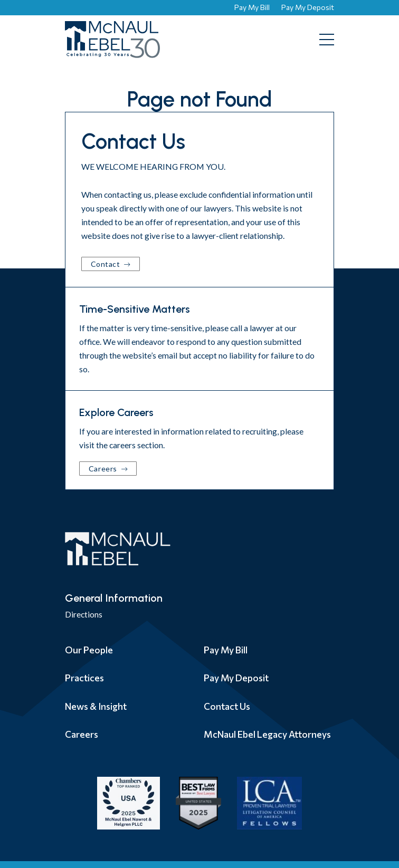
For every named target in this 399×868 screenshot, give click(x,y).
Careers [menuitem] (82, 734)
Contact (106, 264)
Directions (84, 614)
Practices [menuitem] (84, 678)
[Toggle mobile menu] (327, 40)
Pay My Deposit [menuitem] (236, 678)
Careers (104, 469)
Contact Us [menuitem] (227, 706)
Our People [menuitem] (89, 650)
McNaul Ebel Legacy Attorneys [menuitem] (267, 734)
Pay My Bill (252, 7)
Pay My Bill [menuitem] (226, 650)
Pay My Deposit (308, 7)
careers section (136, 445)
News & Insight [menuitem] (96, 706)
